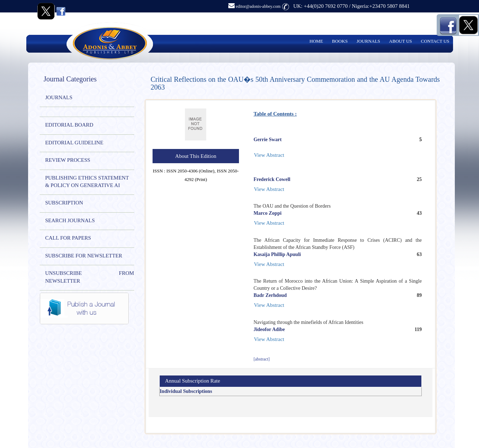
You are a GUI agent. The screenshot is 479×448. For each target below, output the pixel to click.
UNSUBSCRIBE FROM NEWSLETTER (90, 277)
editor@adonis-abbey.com (254, 6)
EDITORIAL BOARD (69, 125)
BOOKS (340, 41)
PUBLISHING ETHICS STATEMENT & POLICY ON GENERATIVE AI (87, 182)
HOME (316, 41)
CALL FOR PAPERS (68, 238)
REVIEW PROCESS (68, 160)
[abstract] (262, 359)
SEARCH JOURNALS (70, 220)
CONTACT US (435, 41)
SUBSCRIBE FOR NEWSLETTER (84, 256)
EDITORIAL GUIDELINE (74, 143)
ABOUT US (400, 41)
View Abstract (269, 155)
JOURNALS (368, 41)
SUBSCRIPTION (64, 203)
